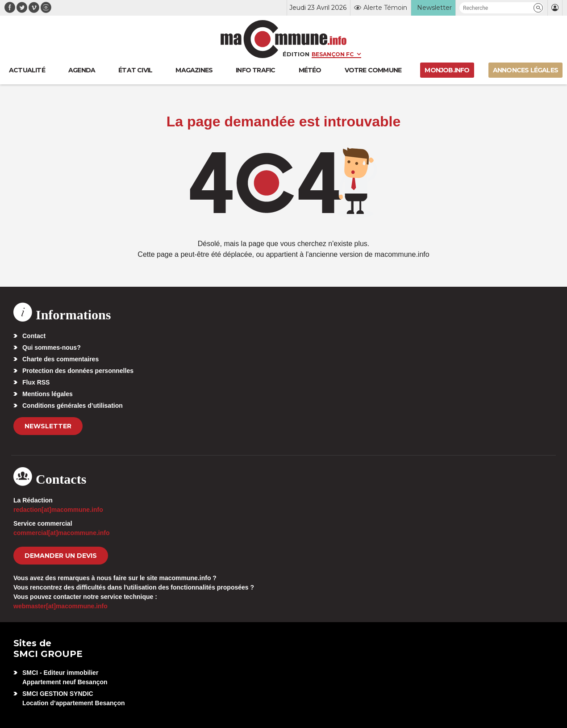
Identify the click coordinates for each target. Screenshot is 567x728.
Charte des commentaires (60, 359)
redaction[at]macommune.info (58, 510)
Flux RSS (36, 382)
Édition (296, 54)
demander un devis (61, 556)
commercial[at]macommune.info (62, 533)
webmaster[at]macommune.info (60, 606)
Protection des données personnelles (78, 371)
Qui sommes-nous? (52, 347)
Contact (34, 336)
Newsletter (48, 426)
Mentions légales (48, 394)
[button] (538, 8)
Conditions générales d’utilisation (73, 406)
